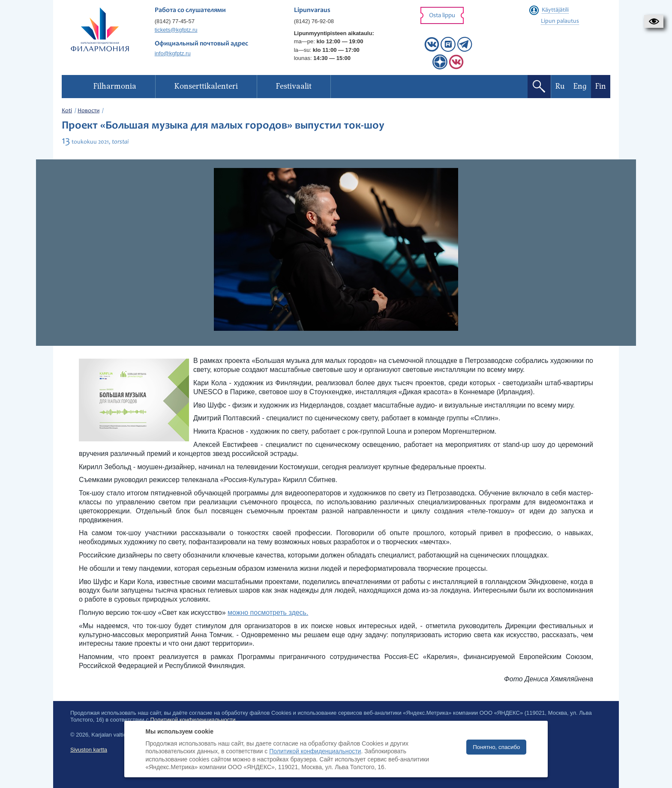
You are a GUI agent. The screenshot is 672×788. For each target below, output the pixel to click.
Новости (88, 111)
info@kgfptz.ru (173, 53)
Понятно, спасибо (496, 747)
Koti (67, 111)
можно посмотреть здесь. (268, 613)
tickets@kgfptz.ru (176, 30)
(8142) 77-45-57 (175, 21)
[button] (654, 21)
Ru (560, 86)
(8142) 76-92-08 (314, 21)
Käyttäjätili (555, 10)
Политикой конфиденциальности (315, 751)
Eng (580, 86)
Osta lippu (442, 16)
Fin (601, 86)
